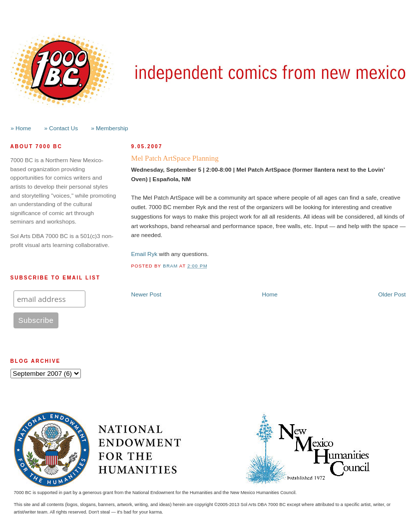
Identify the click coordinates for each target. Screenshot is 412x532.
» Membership (109, 128)
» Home (21, 128)
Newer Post (146, 294)
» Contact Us (61, 128)
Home (270, 294)
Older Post (392, 294)
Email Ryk (145, 254)
